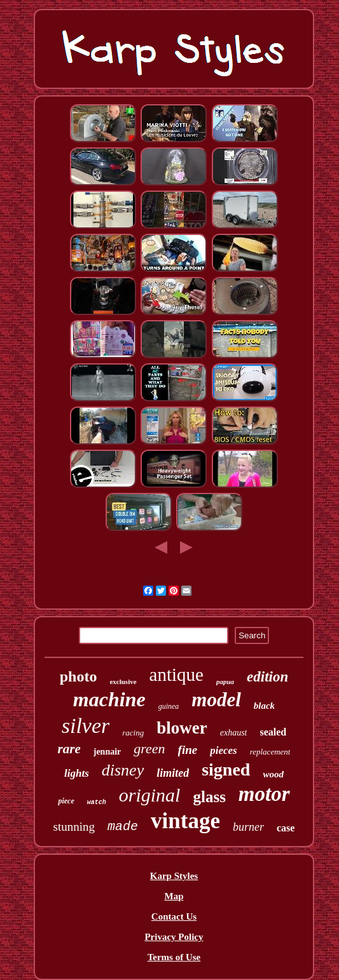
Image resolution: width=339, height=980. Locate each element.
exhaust (234, 733)
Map (174, 896)
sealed (273, 732)
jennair (107, 752)
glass (209, 797)
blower (182, 728)
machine (109, 699)
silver (86, 726)
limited (173, 773)
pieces (223, 750)
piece (66, 801)
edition (267, 677)
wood (273, 774)
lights (77, 773)
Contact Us (174, 916)
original (150, 795)
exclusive (123, 681)
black (264, 706)
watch (97, 802)
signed (226, 769)
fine (188, 750)
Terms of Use (174, 957)
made (123, 827)
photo (79, 676)
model (216, 700)
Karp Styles (174, 876)
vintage (185, 821)
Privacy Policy (174, 937)
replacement (270, 752)
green (149, 748)
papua (225, 681)
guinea (169, 706)
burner (248, 827)
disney (123, 770)
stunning (74, 827)
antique (176, 675)
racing (133, 733)
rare (69, 749)
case (286, 828)
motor (264, 794)
